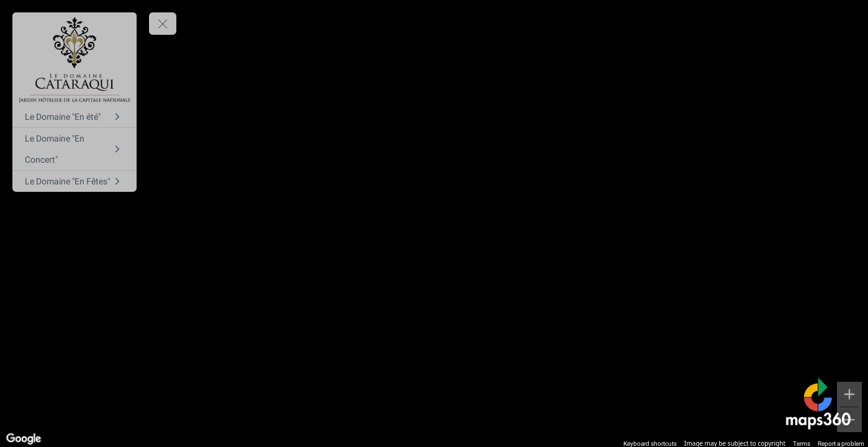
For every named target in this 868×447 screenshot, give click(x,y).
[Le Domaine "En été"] (75, 117)
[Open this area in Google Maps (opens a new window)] (24, 439)
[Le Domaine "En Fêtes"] (75, 181)
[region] (434, 223)
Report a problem (841, 444)
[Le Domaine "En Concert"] (75, 149)
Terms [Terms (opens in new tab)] (802, 444)
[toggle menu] (163, 24)
